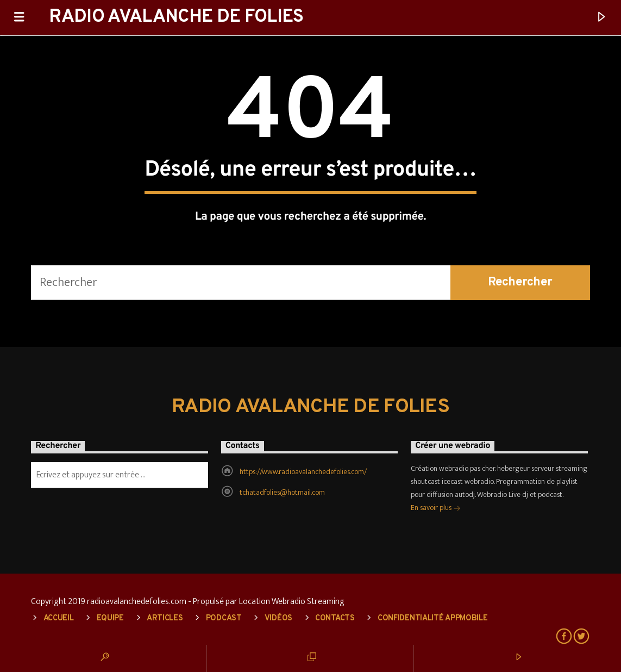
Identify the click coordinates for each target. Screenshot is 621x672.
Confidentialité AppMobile (433, 618)
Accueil (59, 618)
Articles (165, 618)
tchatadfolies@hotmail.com (282, 492)
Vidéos (278, 618)
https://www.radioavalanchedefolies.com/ (303, 472)
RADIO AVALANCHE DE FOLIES (176, 17)
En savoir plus (436, 509)
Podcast (224, 618)
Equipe (110, 618)
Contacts (335, 618)
